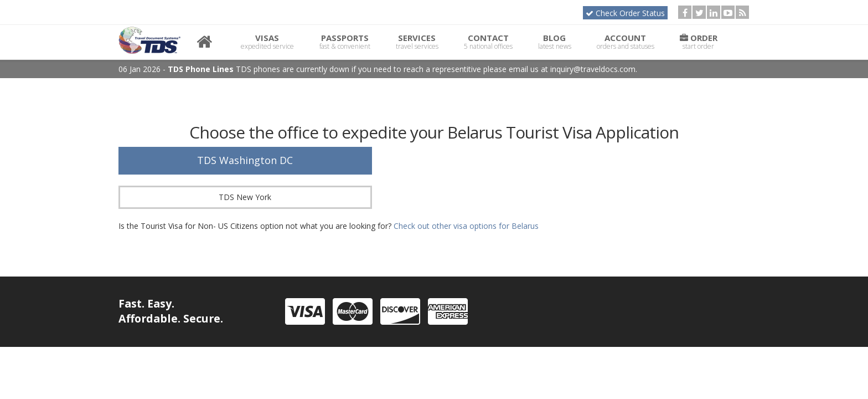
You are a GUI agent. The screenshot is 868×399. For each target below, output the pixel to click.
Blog (555, 42)
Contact (488, 42)
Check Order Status (625, 13)
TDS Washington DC (245, 160)
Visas (267, 42)
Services (417, 42)
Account (626, 42)
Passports (345, 42)
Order (699, 42)
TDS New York (245, 197)
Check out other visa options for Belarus (466, 226)
